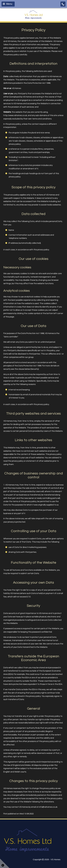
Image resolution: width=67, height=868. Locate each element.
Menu (8, 4)
